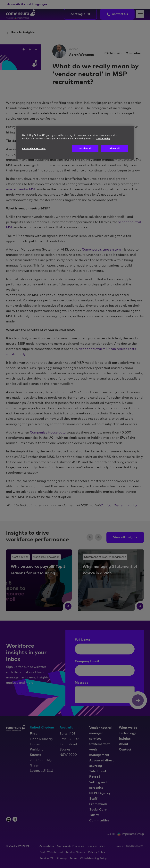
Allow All (115, 149)
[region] (75, 143)
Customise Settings (34, 149)
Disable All (85, 149)
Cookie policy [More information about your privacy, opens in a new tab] (103, 139)
